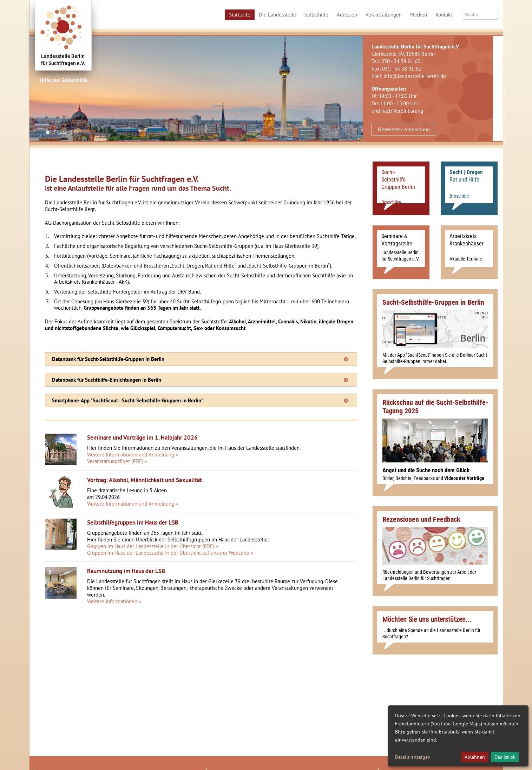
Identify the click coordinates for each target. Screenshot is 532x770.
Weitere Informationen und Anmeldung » (133, 455)
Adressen (347, 15)
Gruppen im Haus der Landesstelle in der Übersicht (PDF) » (153, 546)
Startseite (240, 15)
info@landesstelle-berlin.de (415, 76)
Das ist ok (505, 757)
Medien (419, 15)
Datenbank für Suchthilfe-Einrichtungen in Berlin (107, 380)
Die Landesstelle (277, 15)
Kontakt (444, 15)
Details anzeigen (413, 757)
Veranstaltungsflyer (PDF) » (117, 461)
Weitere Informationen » (114, 601)
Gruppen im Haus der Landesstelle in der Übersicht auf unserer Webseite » (170, 553)
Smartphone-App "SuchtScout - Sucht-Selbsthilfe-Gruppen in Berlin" (128, 400)
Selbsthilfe (316, 15)
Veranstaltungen (384, 15)
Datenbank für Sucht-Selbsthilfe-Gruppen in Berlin (108, 359)
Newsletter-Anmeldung (404, 129)
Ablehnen (475, 757)
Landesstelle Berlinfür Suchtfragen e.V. (63, 60)
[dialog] (458, 736)
